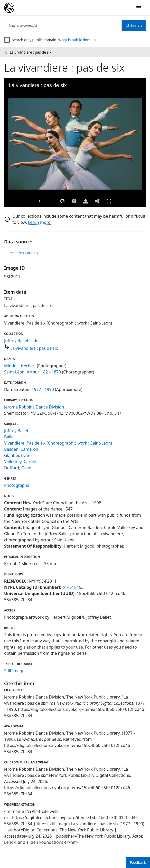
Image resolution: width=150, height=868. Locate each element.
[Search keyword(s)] (63, 25)
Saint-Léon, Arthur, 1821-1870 (32, 372)
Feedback (138, 862)
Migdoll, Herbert (20, 366)
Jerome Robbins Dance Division (34, 407)
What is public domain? (78, 40)
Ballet (10, 437)
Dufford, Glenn (18, 468)
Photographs (17, 485)
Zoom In (40, 201)
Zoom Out (51, 201)
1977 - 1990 (43, 389)
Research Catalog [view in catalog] (23, 253)
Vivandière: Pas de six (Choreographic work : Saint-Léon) (58, 443)
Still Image (14, 671)
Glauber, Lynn (17, 455)
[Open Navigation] (139, 8)
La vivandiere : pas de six (34, 348)
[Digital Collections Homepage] (9, 8)
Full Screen (109, 201)
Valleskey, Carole (20, 462)
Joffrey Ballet (16, 431)
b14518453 (73, 587)
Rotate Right (63, 201)
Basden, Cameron (21, 449)
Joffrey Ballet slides (22, 341)
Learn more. (40, 222)
